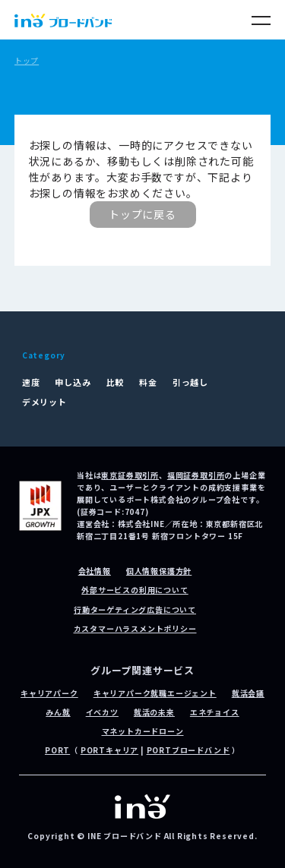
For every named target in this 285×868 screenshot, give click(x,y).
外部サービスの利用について (135, 590)
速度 (31, 382)
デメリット (44, 402)
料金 (148, 382)
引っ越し (190, 382)
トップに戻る (142, 214)
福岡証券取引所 (196, 475)
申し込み (73, 382)
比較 (116, 382)
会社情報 (95, 571)
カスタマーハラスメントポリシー (135, 628)
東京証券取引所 (130, 475)
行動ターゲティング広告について (135, 609)
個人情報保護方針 (159, 571)
